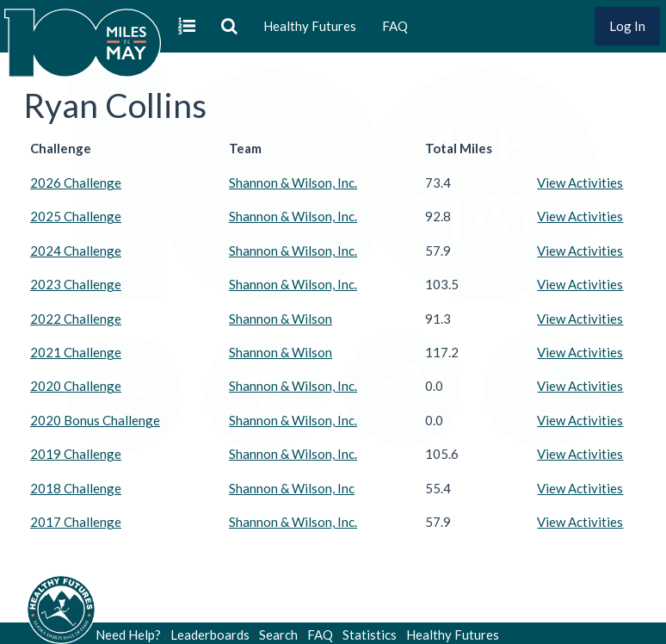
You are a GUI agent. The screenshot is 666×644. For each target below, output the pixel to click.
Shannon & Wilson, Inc (292, 488)
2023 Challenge (76, 284)
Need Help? (128, 635)
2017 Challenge (76, 522)
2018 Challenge (76, 488)
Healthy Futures (310, 26)
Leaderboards (210, 635)
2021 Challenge (76, 352)
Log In (627, 26)
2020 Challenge (76, 386)
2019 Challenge (76, 454)
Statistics (370, 635)
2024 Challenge (76, 251)
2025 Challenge (76, 216)
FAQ (395, 26)
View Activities (580, 183)
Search (278, 635)
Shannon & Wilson (281, 319)
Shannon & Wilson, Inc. (293, 183)
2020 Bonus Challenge (95, 420)
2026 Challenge (76, 183)
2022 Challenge (76, 319)
